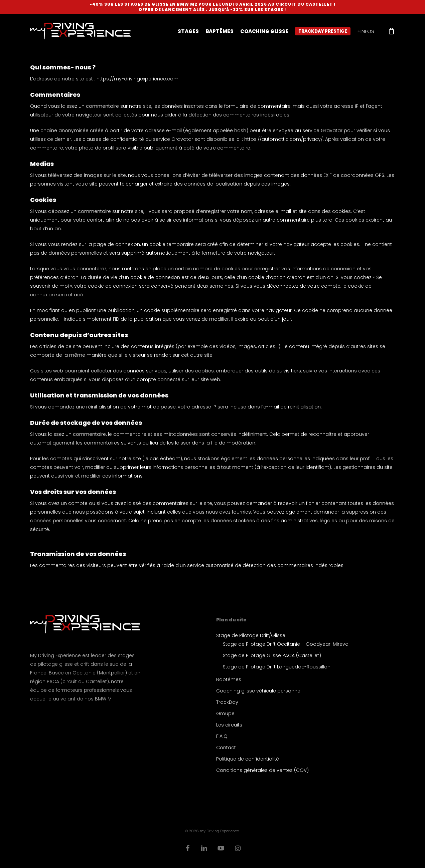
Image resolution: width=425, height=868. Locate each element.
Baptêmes (229, 679)
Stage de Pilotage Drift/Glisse (251, 635)
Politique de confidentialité (248, 759)
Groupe (225, 713)
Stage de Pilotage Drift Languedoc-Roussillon (277, 667)
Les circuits (229, 725)
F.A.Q (222, 736)
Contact (226, 748)
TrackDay (227, 702)
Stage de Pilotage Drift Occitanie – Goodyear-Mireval (286, 644)
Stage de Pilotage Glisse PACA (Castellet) (272, 655)
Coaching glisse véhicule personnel (259, 691)
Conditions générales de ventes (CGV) (262, 770)
